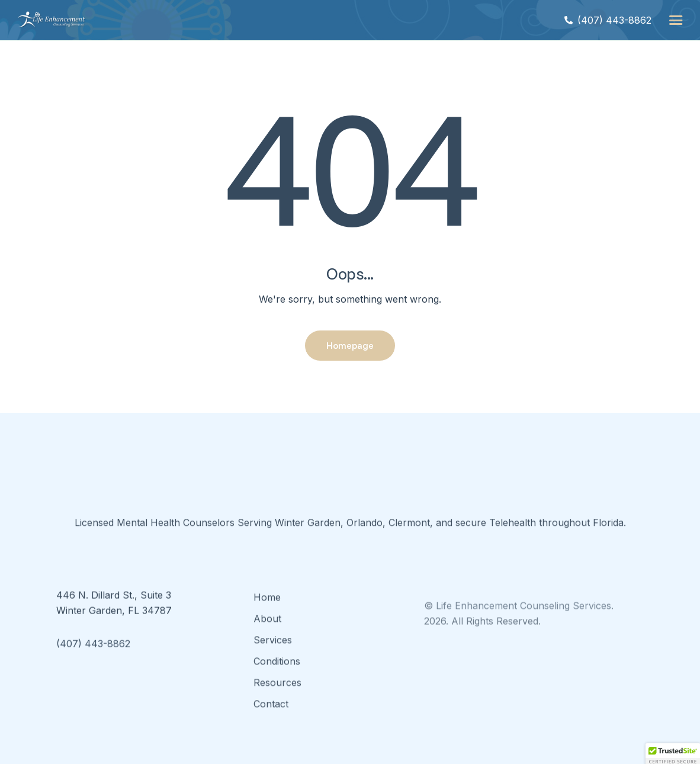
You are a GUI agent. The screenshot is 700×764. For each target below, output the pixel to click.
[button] (676, 20)
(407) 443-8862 (93, 662)
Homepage (350, 345)
